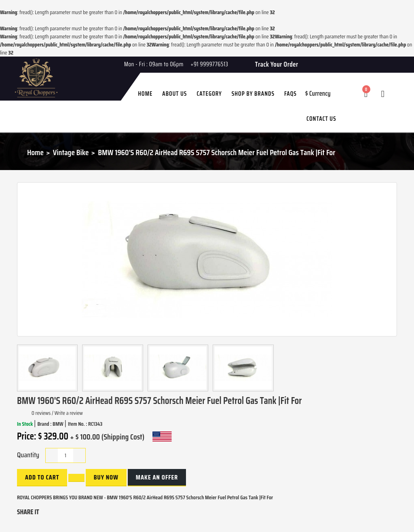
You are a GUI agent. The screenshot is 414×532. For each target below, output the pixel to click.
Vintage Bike (71, 152)
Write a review (69, 413)
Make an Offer (157, 477)
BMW (58, 424)
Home (35, 152)
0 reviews (41, 413)
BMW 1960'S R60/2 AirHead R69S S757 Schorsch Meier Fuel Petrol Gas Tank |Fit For (217, 152)
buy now (106, 477)
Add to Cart (42, 477)
